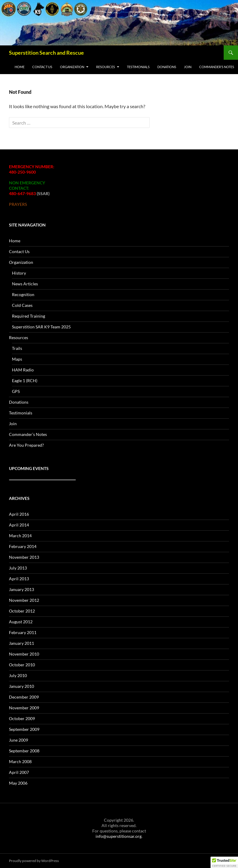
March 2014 (20, 536)
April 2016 (19, 514)
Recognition (23, 294)
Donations (167, 67)
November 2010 (24, 654)
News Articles (25, 284)
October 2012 (22, 611)
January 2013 (22, 589)
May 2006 (18, 783)
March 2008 (20, 761)
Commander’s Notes (217, 67)
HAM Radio (23, 370)
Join (188, 67)
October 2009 (22, 718)
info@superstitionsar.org (119, 836)
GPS (16, 391)
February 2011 (23, 632)
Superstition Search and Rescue (46, 53)
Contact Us (42, 67)
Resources (106, 67)
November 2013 (24, 557)
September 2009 (24, 729)
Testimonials (138, 67)
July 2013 (18, 568)
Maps (17, 359)
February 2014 (23, 546)
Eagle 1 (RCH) (25, 381)
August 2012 (21, 622)
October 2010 (22, 665)
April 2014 (19, 525)
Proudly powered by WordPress (34, 861)
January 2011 (22, 643)
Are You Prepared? (26, 445)
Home (20, 67)
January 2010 (22, 686)
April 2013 (19, 579)
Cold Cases (22, 305)
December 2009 (24, 697)
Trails (17, 348)
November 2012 (24, 600)
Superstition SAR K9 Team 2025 (41, 327)
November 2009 (24, 708)
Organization (72, 67)
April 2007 (19, 772)
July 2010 (18, 675)
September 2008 (24, 751)
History (19, 273)
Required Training (29, 316)
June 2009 (19, 740)
